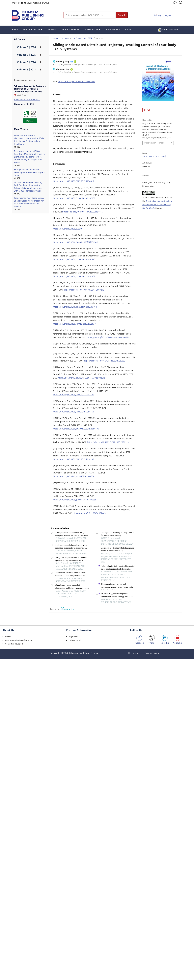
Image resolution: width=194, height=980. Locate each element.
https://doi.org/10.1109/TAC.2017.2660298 (84, 290)
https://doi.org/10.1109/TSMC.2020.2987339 (74, 198)
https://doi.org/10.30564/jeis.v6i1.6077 (77, 82)
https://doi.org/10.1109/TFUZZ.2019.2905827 (74, 324)
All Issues (52, 29)
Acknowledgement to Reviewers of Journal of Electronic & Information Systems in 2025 (30, 89)
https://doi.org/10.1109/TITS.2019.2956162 (73, 412)
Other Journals (75, 640)
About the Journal (32, 29)
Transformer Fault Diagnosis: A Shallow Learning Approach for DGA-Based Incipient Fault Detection (29, 202)
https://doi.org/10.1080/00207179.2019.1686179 (76, 429)
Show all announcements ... (27, 99)
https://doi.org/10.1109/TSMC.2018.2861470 (74, 259)
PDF (148, 110)
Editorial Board (113, 29)
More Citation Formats (154, 143)
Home (15, 29)
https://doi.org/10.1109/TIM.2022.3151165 (83, 212)
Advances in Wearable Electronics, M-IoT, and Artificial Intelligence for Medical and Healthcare (29, 140)
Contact (129, 29)
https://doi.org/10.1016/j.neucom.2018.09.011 (75, 307)
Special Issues (92, 29)
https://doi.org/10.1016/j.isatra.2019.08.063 (104, 361)
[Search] (89, 15)
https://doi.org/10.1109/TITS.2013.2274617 (73, 181)
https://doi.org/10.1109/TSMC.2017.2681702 (74, 276)
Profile (8, 637)
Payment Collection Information (19, 640)
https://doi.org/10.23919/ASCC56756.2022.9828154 (82, 378)
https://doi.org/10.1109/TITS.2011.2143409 (73, 395)
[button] (122, 15)
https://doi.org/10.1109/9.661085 (69, 229)
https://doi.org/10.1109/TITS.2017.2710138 (73, 459)
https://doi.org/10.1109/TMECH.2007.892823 (108, 337)
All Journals (74, 637)
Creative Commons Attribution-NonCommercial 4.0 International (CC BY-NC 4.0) (157, 205)
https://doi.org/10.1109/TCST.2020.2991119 (108, 442)
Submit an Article (170, 30)
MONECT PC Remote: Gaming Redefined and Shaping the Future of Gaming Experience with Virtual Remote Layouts (28, 187)
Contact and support (14, 644)
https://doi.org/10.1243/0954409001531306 (74, 476)
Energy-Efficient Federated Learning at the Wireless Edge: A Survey (30, 172)
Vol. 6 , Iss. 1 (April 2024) (83, 38)
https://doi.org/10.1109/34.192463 (89, 513)
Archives (65, 38)
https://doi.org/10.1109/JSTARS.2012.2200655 (75, 500)
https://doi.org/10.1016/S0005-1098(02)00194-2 (76, 242)
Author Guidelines (71, 29)
